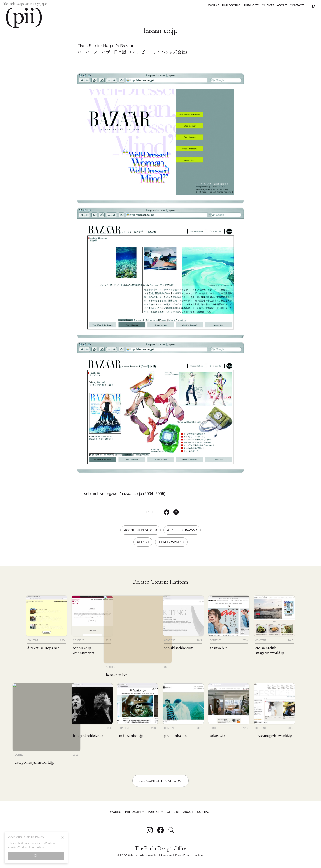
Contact (297, 5)
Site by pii (199, 858)
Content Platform (142, 533)
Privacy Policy (182, 858)
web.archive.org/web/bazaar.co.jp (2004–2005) (127, 497)
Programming (172, 545)
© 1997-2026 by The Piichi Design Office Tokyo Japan (145, 858)
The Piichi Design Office (161, 852)
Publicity (251, 5)
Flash (144, 545)
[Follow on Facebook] (160, 834)
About (282, 5)
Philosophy (231, 5)
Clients (268, 5)
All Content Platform (160, 786)
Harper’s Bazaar (183, 533)
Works (214, 5)
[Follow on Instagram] (150, 834)
